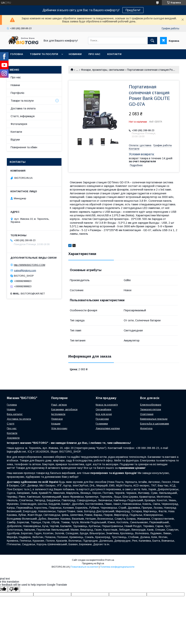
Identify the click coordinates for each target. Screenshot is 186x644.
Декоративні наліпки (108, 428)
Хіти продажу (59, 428)
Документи (13, 438)
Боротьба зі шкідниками (154, 424)
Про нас (94, 54)
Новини (15, 85)
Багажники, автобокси (64, 409)
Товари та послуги (44, 54)
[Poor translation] (14, 589)
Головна (17, 54)
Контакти (114, 54)
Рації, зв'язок (59, 405)
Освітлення (147, 414)
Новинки (75, 54)
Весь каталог (15, 414)
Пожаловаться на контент (84, 567)
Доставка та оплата (23, 108)
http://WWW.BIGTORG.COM (30, 265)
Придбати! (133, 10)
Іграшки (56, 424)
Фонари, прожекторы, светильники (103, 70)
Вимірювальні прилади (154, 419)
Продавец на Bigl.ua (93, 563)
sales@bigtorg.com (25, 270)
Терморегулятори (151, 409)
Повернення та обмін (24, 147)
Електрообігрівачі (151, 405)
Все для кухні (104, 414)
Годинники (102, 424)
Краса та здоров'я (107, 405)
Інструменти (58, 414)
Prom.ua (110, 560)
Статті (11, 424)
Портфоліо (17, 93)
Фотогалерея (19, 124)
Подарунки (102, 419)
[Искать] (152, 41)
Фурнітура (146, 428)
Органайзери (103, 409)
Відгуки (15, 140)
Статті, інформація (23, 116)
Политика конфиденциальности (117, 567)
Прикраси (57, 419)
